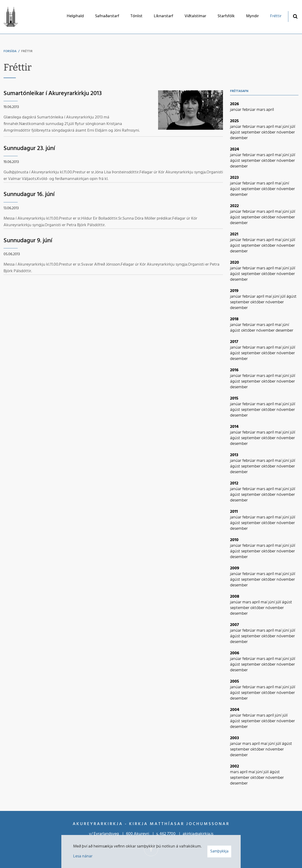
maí (279, 127)
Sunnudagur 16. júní (29, 194)
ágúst (236, 132)
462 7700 (168, 834)
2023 (234, 178)
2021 (234, 234)
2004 (235, 710)
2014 (234, 427)
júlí (293, 127)
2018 (234, 319)
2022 (234, 206)
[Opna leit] (295, 16)
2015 (234, 399)
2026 (235, 104)
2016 (234, 370)
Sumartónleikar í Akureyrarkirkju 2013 (53, 94)
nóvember (286, 132)
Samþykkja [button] (219, 851)
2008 (235, 597)
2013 (234, 455)
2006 (235, 653)
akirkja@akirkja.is (198, 834)
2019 (234, 291)
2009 (235, 568)
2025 (234, 121)
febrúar (249, 110)
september (251, 132)
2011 (234, 512)
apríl (270, 110)
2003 (235, 738)
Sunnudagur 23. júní (29, 148)
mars (261, 110)
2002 (235, 766)
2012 (234, 483)
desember (239, 138)
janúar (236, 110)
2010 (234, 540)
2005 (235, 682)
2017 (234, 342)
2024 (235, 149)
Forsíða (10, 51)
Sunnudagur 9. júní (28, 241)
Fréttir (27, 51)
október (269, 132)
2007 (235, 625)
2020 (235, 263)
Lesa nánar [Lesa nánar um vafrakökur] (83, 856)
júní (286, 127)
